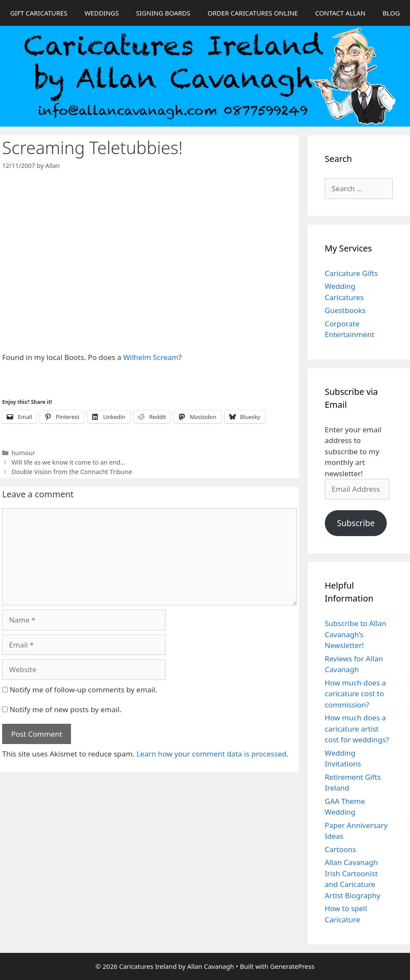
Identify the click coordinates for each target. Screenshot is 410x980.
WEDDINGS (102, 13)
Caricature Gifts (351, 273)
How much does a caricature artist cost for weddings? (357, 729)
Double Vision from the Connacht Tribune (72, 472)
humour (23, 453)
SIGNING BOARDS (163, 13)
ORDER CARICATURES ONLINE (253, 13)
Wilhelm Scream (151, 357)
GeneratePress (292, 966)
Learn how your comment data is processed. (212, 754)
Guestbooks (345, 310)
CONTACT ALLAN (340, 13)
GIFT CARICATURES (39, 13)
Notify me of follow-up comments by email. (83, 690)
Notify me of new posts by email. (65, 709)
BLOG (391, 13)
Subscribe (356, 523)
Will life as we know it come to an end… (68, 462)
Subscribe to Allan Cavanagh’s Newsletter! (356, 634)
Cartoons (341, 849)
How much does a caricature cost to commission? (355, 694)
